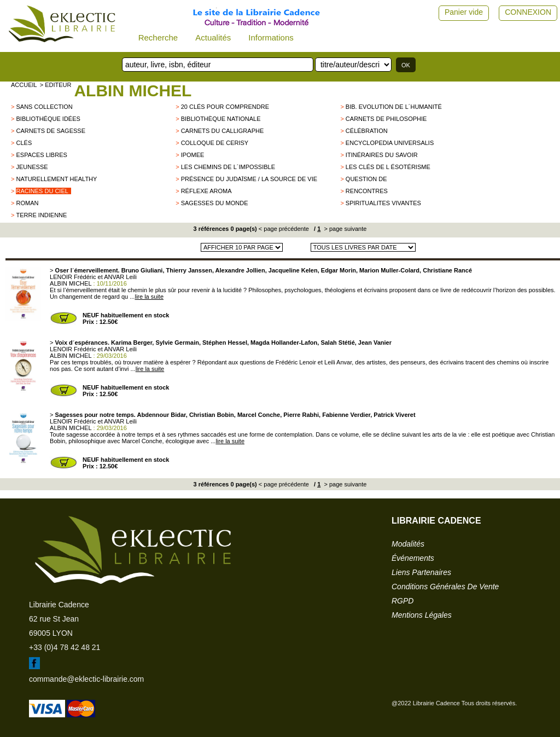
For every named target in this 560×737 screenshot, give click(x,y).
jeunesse (32, 167)
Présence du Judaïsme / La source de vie (249, 179)
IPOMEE (193, 155)
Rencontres (367, 191)
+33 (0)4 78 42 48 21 (65, 647)
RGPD (402, 601)
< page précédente (284, 229)
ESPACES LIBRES (41, 155)
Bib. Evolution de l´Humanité (394, 107)
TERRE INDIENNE (41, 215)
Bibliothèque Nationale (221, 119)
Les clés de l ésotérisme (388, 167)
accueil (24, 85)
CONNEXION (528, 12)
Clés (24, 143)
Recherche (158, 37)
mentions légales (422, 615)
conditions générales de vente (445, 587)
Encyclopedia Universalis (390, 143)
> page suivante (344, 229)
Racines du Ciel (42, 191)
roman (27, 203)
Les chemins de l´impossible (228, 167)
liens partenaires (421, 572)
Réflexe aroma (206, 191)
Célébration (367, 131)
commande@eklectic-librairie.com (86, 679)
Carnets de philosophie (386, 119)
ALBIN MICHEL (133, 91)
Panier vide (464, 12)
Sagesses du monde (215, 203)
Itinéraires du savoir (382, 155)
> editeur (56, 85)
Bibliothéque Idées (48, 119)
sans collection (44, 107)
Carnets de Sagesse (51, 131)
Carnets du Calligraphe (223, 131)
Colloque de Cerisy (215, 143)
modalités (408, 544)
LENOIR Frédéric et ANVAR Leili (93, 277)
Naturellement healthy (56, 179)
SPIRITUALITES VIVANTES (383, 203)
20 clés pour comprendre (225, 107)
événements (413, 558)
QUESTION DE (366, 179)
